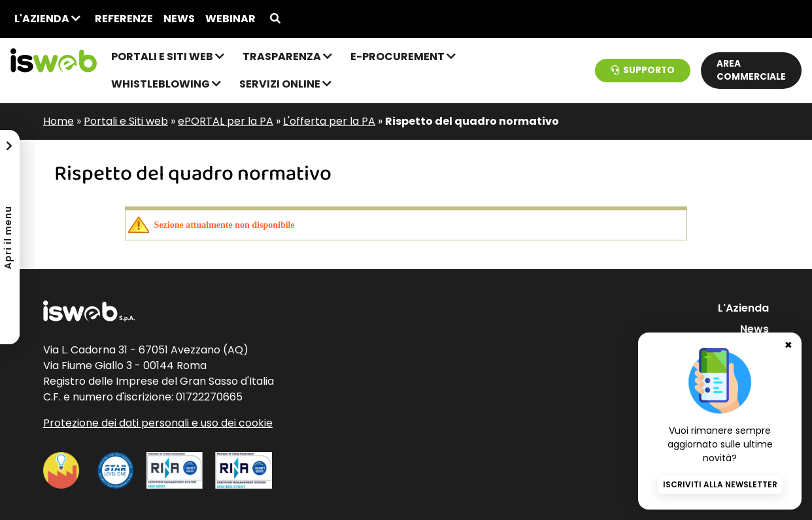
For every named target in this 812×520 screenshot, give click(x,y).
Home (59, 121)
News (179, 19)
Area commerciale (751, 70)
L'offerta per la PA (329, 121)
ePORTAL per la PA (226, 121)
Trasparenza (287, 57)
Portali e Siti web (168, 57)
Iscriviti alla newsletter (720, 484)
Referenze (124, 19)
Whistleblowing (166, 84)
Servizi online (285, 84)
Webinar (230, 19)
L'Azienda (47, 19)
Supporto (643, 70)
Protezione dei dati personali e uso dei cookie (158, 423)
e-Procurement (403, 57)
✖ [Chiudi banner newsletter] (788, 345)
